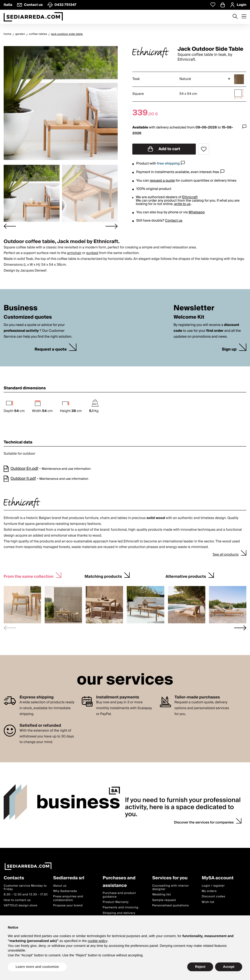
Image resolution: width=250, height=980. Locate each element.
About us (60, 886)
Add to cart (164, 149)
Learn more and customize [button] (37, 967)
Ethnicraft (190, 197)
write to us (182, 204)
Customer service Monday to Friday (25, 887)
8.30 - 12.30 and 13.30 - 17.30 (26, 895)
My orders (209, 891)
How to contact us (17, 900)
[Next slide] (112, 226)
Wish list (208, 902)
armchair (74, 253)
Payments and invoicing (121, 908)
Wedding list (161, 895)
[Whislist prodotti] (213, 5)
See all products (226, 555)
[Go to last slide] (10, 226)
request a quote (162, 181)
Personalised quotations (170, 906)
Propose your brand (68, 906)
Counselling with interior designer (170, 887)
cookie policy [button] (98, 941)
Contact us (174, 221)
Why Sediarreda (65, 891)
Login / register (213, 886)
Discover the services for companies (204, 823)
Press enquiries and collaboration (68, 898)
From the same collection (29, 576)
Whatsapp (197, 212)
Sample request (164, 900)
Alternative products (186, 576)
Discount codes (213, 897)
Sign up (229, 349)
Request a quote (51, 349)
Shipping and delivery (119, 913)
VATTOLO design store (21, 906)
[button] (32, 193)
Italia (8, 5)
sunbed (92, 253)
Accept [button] (229, 967)
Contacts (14, 878)
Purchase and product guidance (119, 895)
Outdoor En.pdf (24, 469)
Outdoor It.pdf (23, 479)
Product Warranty (116, 902)
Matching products (103, 576)
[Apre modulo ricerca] (235, 17)
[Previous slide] (10, 628)
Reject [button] (200, 967)
